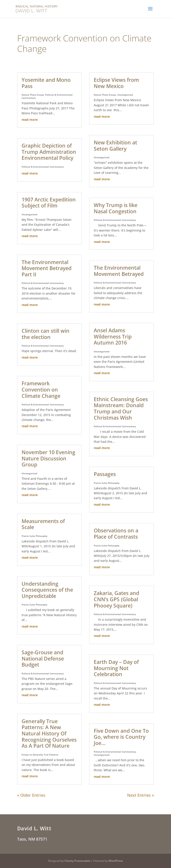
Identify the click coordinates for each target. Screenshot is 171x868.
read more (30, 120)
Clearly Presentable (77, 861)
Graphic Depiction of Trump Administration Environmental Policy (49, 152)
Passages (105, 474)
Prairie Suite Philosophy (34, 536)
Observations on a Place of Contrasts (116, 534)
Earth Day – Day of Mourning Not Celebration (116, 668)
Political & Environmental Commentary (43, 167)
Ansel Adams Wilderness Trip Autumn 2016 (113, 336)
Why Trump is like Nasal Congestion (116, 208)
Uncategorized (29, 214)
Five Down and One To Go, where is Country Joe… (121, 737)
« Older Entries (31, 795)
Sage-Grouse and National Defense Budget (43, 658)
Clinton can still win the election (46, 334)
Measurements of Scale (43, 524)
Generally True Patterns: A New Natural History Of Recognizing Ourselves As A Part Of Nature (49, 733)
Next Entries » (140, 795)
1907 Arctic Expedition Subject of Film (49, 203)
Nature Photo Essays (33, 95)
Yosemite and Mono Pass (46, 83)
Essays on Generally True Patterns (40, 755)
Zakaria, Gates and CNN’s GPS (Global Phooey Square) (116, 599)
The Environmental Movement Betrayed (119, 271)
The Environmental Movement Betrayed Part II (47, 268)
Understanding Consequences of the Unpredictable (47, 590)
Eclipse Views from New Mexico (116, 83)
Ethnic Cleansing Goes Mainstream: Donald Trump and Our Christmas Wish (121, 408)
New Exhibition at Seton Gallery (115, 146)
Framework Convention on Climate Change (41, 389)
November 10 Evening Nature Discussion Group (48, 458)
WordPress (116, 861)
